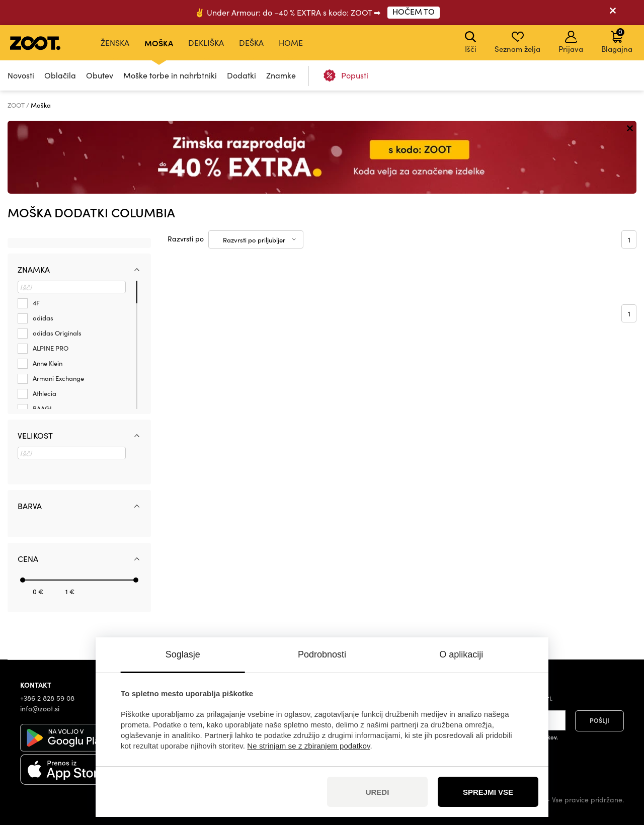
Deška (251, 43)
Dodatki (242, 75)
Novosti (21, 75)
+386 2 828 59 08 (47, 698)
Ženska (115, 43)
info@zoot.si (40, 709)
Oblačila (60, 75)
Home (291, 43)
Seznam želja (517, 42)
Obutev (100, 75)
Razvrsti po (186, 239)
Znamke (281, 75)
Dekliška (206, 43)
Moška (159, 43)
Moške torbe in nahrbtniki (170, 75)
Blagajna (617, 40)
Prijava (571, 42)
